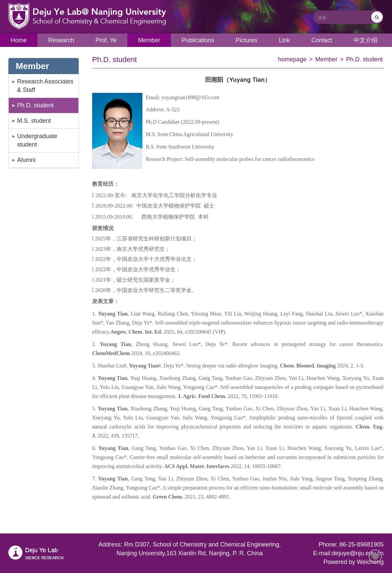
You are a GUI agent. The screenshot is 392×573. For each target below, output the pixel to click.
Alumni (26, 160)
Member (326, 59)
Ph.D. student (35, 105)
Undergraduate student (37, 140)
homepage (292, 59)
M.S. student (34, 121)
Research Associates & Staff (45, 86)
